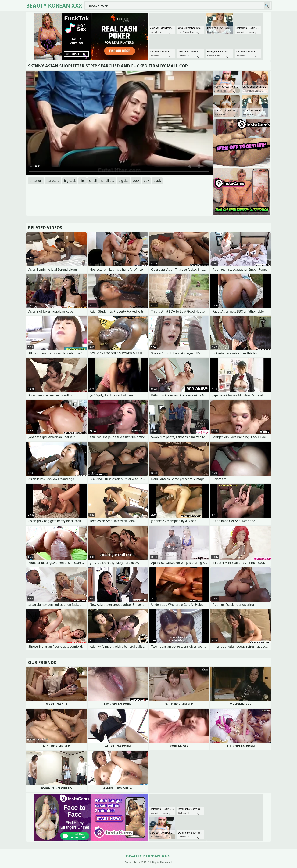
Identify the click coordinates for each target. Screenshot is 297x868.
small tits (108, 181)
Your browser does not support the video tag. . (119, 123)
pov (146, 181)
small (93, 181)
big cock (70, 181)
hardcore (53, 181)
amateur (36, 181)
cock (136, 181)
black (157, 181)
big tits (123, 181)
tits (82, 181)
